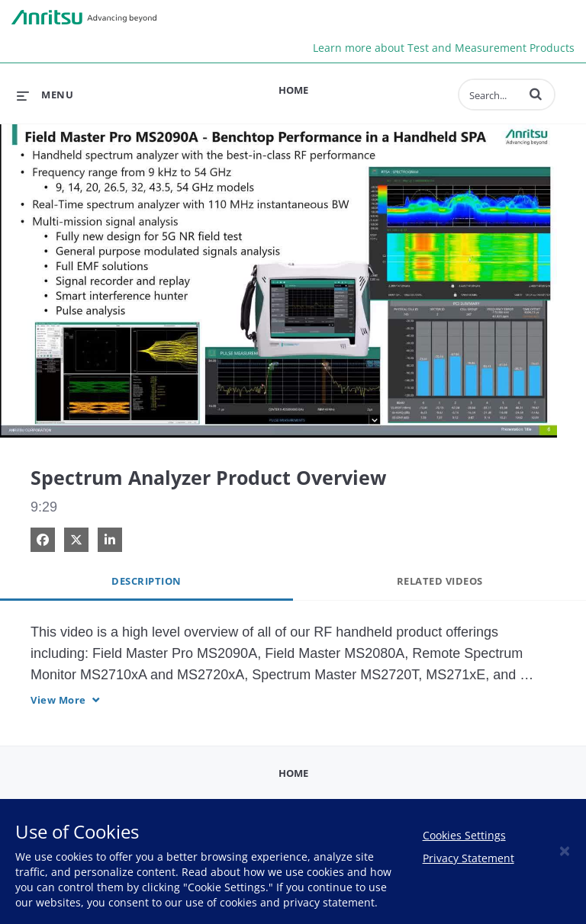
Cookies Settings (464, 835)
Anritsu (84, 18)
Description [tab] (146, 581)
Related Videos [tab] (440, 581)
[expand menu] (45, 95)
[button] (536, 94)
